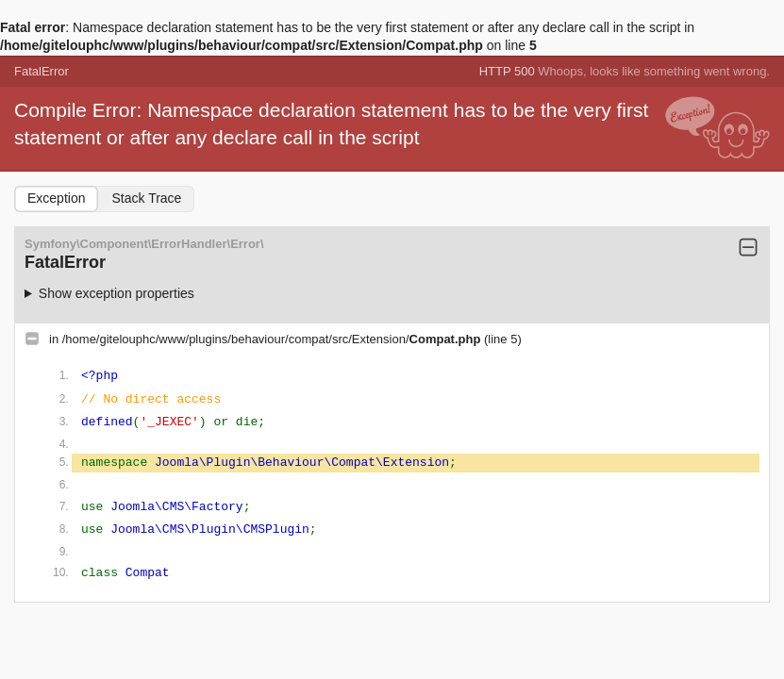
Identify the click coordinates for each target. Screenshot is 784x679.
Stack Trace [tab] (146, 198)
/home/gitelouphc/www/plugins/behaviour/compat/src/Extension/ (273, 339)
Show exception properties (117, 293)
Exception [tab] (56, 198)
